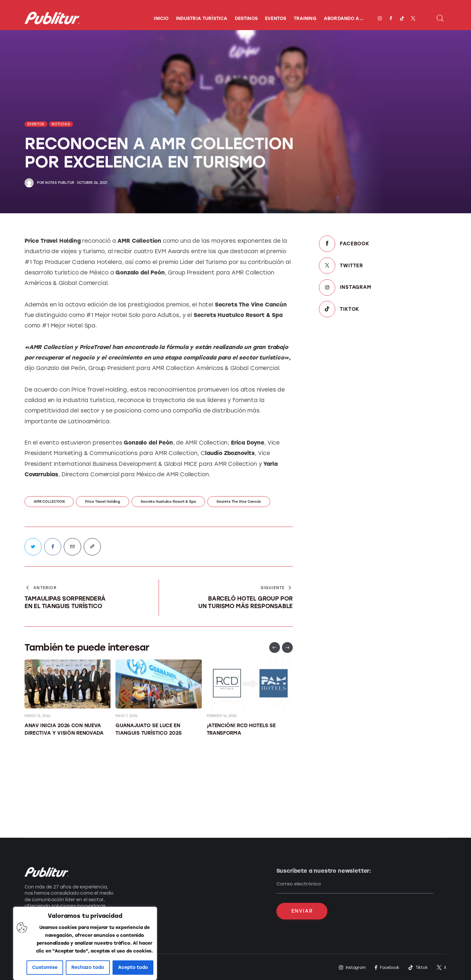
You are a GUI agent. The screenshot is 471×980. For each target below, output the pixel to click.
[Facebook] (383, 244)
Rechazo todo (88, 967)
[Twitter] (383, 265)
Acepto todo (133, 967)
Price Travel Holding (103, 502)
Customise (45, 967)
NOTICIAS (61, 124)
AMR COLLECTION (49, 502)
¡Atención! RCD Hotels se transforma (241, 729)
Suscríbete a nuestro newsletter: (324, 871)
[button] (275, 647)
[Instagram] (383, 287)
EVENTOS (36, 124)
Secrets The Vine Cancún (239, 502)
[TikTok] (383, 309)
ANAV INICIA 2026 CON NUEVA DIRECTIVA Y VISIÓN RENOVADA (64, 729)
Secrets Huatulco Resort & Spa (168, 502)
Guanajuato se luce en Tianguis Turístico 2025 (148, 729)
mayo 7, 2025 (126, 716)
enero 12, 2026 (37, 716)
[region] (85, 943)
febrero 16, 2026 (222, 716)
